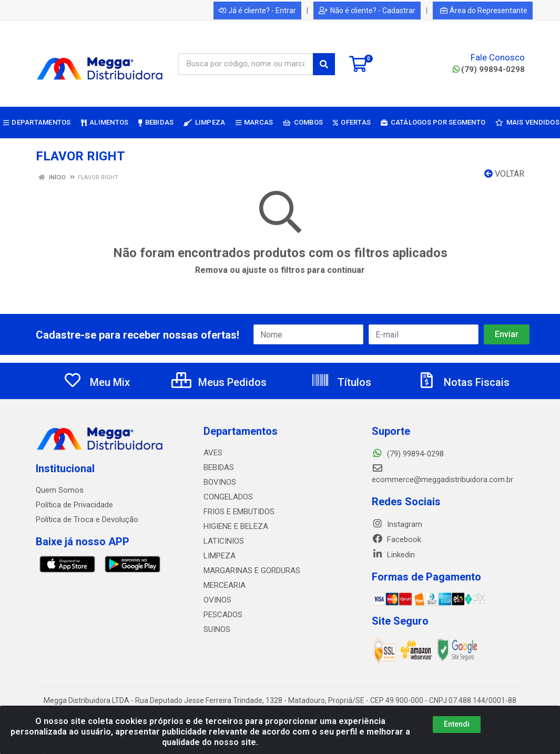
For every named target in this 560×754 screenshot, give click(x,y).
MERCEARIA (225, 585)
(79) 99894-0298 (489, 69)
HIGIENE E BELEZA (236, 526)
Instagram (397, 524)
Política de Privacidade (74, 505)
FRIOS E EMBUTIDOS (239, 512)
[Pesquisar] (324, 64)
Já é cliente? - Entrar (257, 11)
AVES (213, 453)
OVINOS (217, 600)
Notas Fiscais (463, 382)
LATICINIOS (224, 541)
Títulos (341, 382)
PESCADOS (223, 615)
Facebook (396, 539)
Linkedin (393, 555)
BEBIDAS (219, 467)
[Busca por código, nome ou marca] (246, 64)
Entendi (457, 724)
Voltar (504, 174)
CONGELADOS (228, 497)
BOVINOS (220, 482)
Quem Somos (60, 490)
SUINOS (217, 629)
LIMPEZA (220, 556)
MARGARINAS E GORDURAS (252, 570)
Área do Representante (484, 11)
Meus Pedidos (219, 382)
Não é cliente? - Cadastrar (367, 11)
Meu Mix (96, 382)
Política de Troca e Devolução (87, 519)
